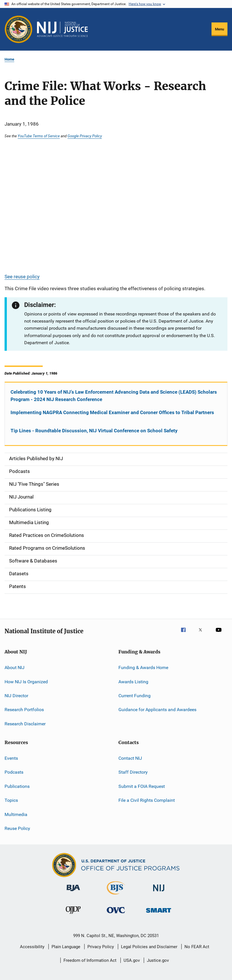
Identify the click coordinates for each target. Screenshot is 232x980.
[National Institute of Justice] (159, 892)
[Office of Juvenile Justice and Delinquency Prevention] (73, 915)
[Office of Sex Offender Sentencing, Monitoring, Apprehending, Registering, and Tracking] (159, 914)
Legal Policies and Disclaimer (149, 947)
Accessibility (32, 947)
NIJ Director (16, 696)
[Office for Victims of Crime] (116, 914)
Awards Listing (133, 681)
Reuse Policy (17, 828)
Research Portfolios (24, 710)
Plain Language (66, 947)
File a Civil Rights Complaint (147, 800)
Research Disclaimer (25, 724)
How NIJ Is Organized (26, 681)
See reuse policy (22, 277)
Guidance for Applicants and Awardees (157, 710)
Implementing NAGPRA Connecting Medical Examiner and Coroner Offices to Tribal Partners (112, 412)
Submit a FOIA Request (142, 786)
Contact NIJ (130, 758)
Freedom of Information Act (90, 960)
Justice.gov (158, 960)
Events (11, 758)
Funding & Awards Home (143, 667)
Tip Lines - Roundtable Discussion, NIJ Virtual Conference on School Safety (94, 431)
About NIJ (15, 667)
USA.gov (132, 960)
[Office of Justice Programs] (19, 29)
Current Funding (135, 696)
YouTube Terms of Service (39, 136)
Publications (17, 786)
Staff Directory (133, 772)
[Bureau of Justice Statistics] (116, 896)
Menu (219, 29)
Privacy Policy (101, 947)
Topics (11, 800)
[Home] (62, 29)
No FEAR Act (197, 947)
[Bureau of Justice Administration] (73, 892)
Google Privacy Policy (85, 136)
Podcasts (14, 772)
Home (9, 59)
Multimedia (16, 814)
